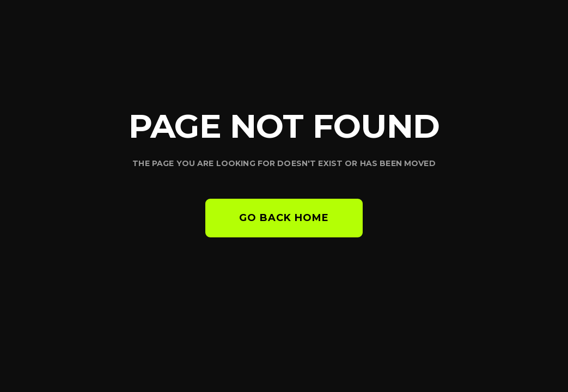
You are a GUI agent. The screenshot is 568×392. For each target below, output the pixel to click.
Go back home (284, 218)
